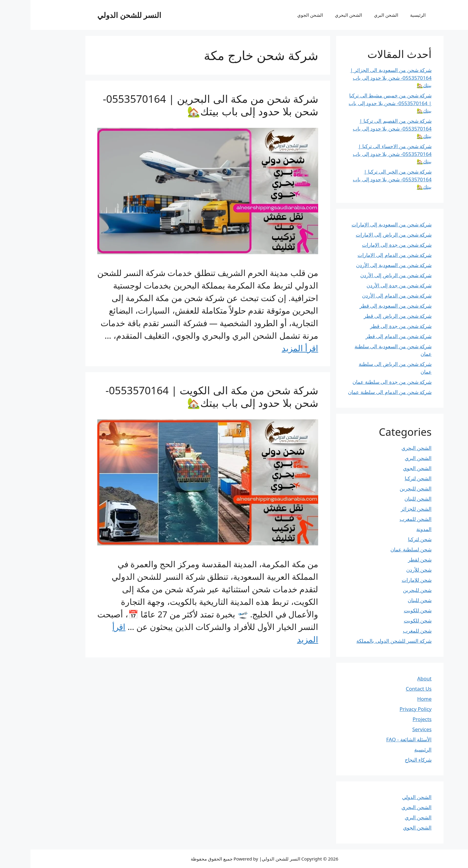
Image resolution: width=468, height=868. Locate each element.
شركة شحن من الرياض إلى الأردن (365, 275)
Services (391, 729)
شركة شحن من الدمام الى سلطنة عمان (359, 392)
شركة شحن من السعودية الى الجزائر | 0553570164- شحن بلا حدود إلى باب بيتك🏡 (360, 78)
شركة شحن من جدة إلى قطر (370, 326)
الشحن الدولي (386, 797)
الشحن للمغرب (385, 519)
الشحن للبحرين (385, 489)
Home (394, 699)
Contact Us (388, 689)
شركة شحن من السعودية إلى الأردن (363, 265)
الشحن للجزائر (386, 509)
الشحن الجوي (280, 15)
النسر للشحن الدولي (99, 15)
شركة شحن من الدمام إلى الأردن (366, 296)
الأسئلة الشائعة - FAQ (378, 739)
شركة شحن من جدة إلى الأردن (369, 285)
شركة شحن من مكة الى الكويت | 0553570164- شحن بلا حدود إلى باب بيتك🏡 (181, 397)
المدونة (394, 529)
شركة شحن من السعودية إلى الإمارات (361, 224)
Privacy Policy (385, 709)
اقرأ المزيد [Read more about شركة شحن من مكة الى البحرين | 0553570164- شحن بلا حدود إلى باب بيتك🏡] (270, 348)
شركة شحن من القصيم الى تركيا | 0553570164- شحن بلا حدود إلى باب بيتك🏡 (362, 128)
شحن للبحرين (387, 590)
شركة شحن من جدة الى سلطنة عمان (362, 382)
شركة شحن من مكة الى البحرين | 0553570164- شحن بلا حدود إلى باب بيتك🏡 (180, 105)
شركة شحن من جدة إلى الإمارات (366, 245)
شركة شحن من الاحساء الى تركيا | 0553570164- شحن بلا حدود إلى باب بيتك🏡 (362, 154)
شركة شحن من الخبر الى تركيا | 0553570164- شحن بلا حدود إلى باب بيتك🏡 (362, 179)
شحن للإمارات (386, 580)
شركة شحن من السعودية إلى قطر (365, 306)
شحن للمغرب (387, 631)
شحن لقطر (389, 560)
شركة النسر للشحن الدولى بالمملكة (364, 641)
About (394, 678)
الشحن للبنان (388, 499)
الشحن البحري (318, 15)
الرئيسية (387, 15)
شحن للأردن (388, 570)
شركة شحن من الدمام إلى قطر (368, 336)
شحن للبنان (389, 600)
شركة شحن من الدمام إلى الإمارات (364, 255)
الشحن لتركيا (388, 478)
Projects (392, 719)
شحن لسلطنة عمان (381, 549)
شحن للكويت (387, 610)
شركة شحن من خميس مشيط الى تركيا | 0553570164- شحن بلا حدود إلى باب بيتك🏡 (360, 103)
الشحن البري (356, 15)
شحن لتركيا (389, 539)
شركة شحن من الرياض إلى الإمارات (363, 235)
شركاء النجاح (388, 760)
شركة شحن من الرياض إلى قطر (367, 316)
